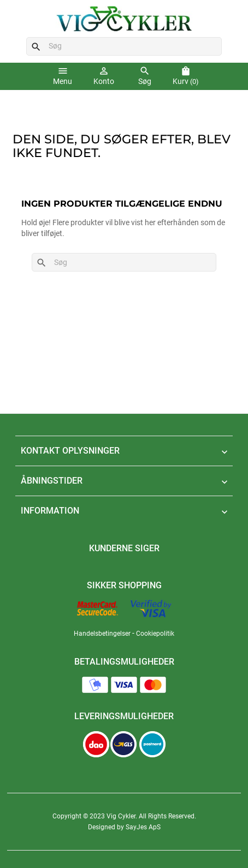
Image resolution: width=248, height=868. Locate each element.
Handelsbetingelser (102, 634)
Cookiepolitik (155, 634)
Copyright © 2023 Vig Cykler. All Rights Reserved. (124, 816)
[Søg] (124, 46)
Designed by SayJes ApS (124, 827)
